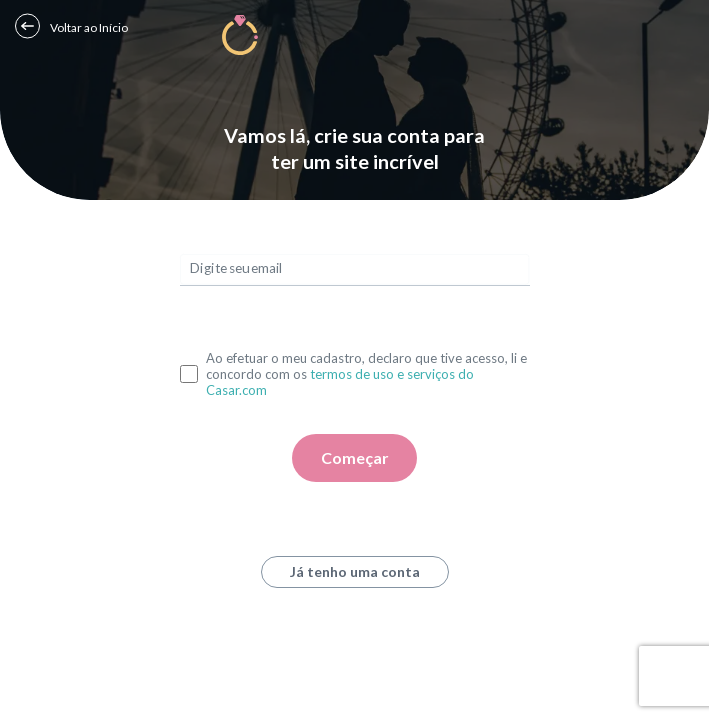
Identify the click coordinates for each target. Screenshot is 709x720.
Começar (355, 457)
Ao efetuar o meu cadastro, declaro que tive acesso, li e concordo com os (366, 374)
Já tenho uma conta (355, 571)
